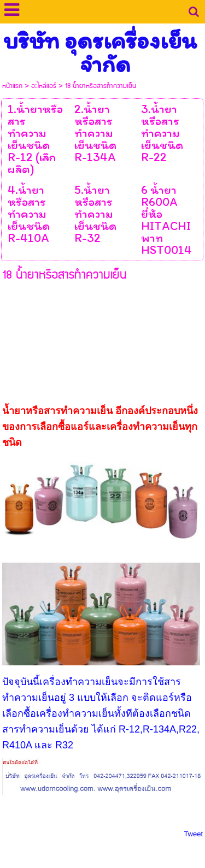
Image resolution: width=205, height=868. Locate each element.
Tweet (193, 834)
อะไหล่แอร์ (44, 86)
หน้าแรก (12, 86)
